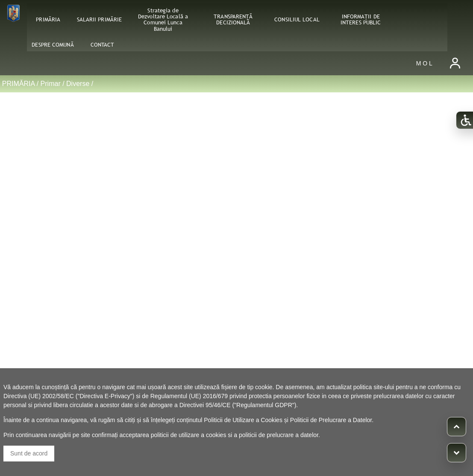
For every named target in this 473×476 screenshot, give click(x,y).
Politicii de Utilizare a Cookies (243, 420)
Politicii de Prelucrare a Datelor (331, 420)
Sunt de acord (29, 453)
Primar (51, 84)
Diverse (78, 84)
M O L (424, 63)
